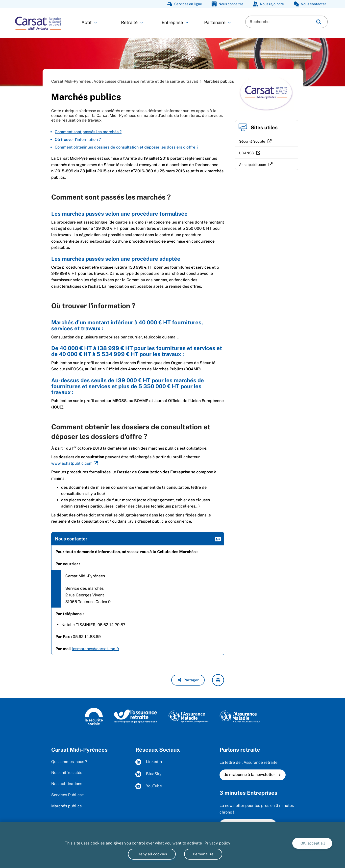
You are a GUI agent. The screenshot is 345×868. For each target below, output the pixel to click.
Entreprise (175, 22)
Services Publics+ (68, 795)
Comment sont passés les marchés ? (88, 132)
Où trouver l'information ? (78, 140)
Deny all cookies (152, 854)
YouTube (149, 786)
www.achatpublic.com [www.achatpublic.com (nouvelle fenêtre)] (72, 463)
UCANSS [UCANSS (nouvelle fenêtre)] (246, 153)
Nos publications (67, 784)
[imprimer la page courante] (218, 680)
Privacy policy (217, 843)
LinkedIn (149, 762)
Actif (89, 22)
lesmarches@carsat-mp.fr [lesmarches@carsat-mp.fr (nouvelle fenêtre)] (96, 649)
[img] (319, 22)
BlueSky (148, 774)
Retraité (132, 22)
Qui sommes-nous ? (69, 762)
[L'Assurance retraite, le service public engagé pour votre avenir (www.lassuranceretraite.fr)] (136, 716)
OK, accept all (312, 843)
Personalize (203, 854)
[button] (188, 680)
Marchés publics (66, 806)
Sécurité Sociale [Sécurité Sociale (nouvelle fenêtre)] (252, 141)
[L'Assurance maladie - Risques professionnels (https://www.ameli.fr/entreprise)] (240, 716)
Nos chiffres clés (67, 773)
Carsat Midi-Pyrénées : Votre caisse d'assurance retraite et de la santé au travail (125, 81)
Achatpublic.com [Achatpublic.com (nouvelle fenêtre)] (253, 165)
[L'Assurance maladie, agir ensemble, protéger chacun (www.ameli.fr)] (189, 716)
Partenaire (218, 22)
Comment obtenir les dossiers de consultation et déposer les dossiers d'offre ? (126, 147)
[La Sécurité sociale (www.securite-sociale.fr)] (94, 716)
